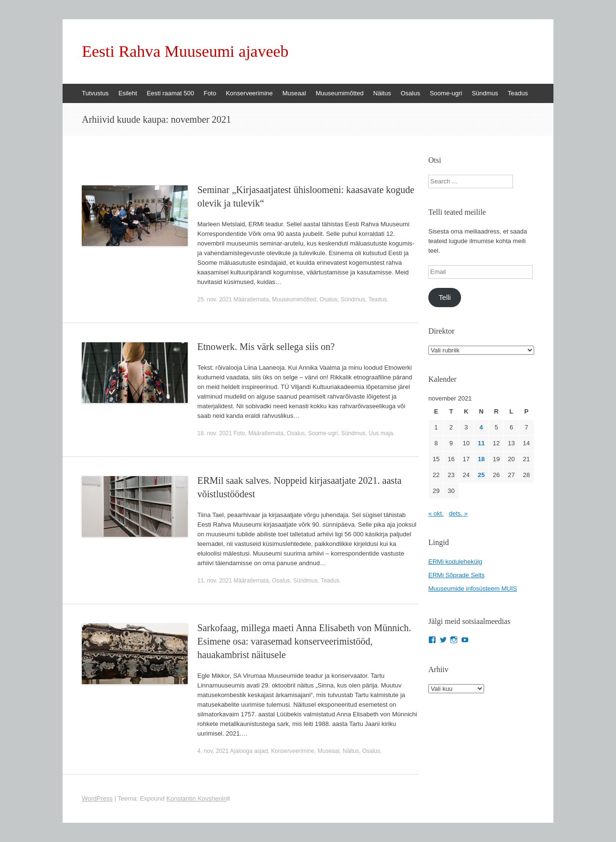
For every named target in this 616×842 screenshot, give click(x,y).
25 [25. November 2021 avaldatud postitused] (481, 475)
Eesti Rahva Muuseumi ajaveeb (185, 52)
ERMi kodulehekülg (455, 562)
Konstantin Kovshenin (197, 798)
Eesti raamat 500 (170, 93)
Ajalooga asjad (249, 751)
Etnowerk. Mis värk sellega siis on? (266, 347)
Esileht (128, 93)
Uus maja (381, 433)
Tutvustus (95, 93)
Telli (444, 298)
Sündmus (485, 93)
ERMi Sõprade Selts (456, 575)
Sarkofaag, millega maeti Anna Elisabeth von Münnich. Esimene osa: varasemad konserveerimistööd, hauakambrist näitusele (304, 641)
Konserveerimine (249, 93)
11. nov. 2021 (215, 581)
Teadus (518, 93)
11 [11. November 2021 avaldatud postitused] (481, 443)
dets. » (458, 513)
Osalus (410, 93)
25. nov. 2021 (215, 299)
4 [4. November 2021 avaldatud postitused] (481, 427)
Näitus (382, 93)
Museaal (294, 93)
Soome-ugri (446, 93)
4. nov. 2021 (213, 751)
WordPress (97, 798)
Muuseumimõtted (340, 93)
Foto (210, 93)
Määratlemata (251, 299)
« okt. (436, 513)
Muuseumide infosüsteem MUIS (473, 589)
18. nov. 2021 (215, 433)
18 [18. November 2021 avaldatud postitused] (481, 459)
